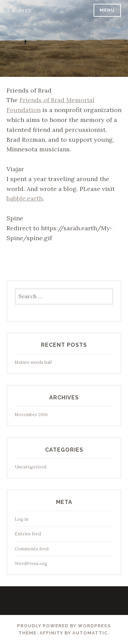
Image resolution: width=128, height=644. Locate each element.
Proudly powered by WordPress (64, 626)
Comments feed (32, 549)
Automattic (90, 633)
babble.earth (25, 198)
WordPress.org (31, 564)
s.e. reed (19, 11)
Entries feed (28, 534)
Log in (22, 519)
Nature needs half (33, 362)
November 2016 (31, 415)
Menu (107, 10)
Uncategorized (31, 467)
